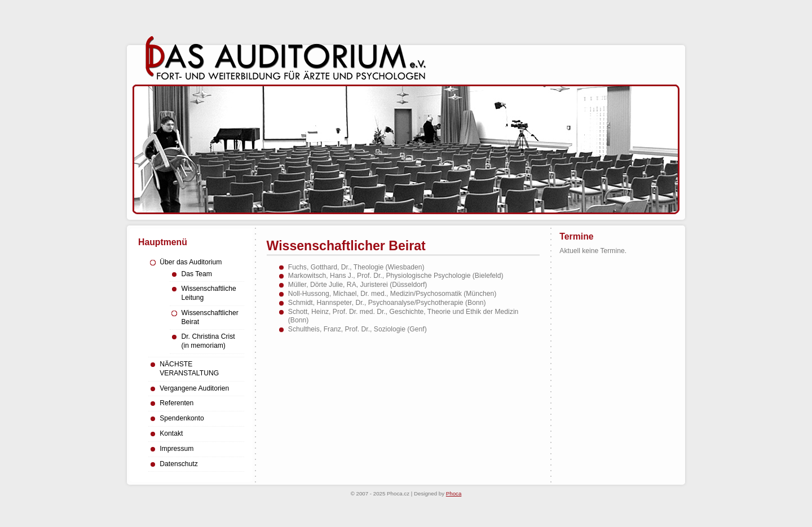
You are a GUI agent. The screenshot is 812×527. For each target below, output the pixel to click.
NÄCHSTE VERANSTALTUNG (189, 369)
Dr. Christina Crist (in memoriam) (208, 341)
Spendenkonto (182, 418)
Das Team (197, 274)
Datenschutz (179, 464)
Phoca (454, 493)
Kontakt (171, 433)
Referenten (176, 403)
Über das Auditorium (191, 262)
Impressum (176, 449)
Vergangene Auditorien (194, 388)
